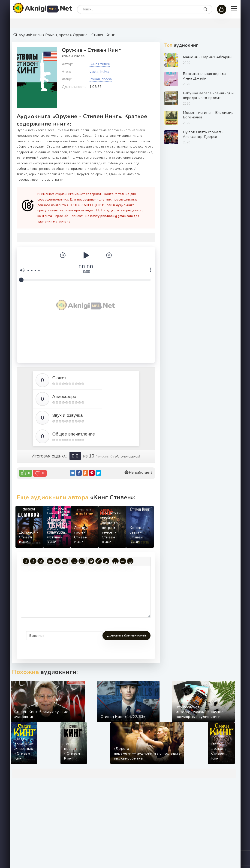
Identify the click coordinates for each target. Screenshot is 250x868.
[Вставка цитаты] (115, 561)
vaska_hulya (99, 72)
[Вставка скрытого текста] (130, 561)
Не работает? (139, 473)
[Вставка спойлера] (123, 561)
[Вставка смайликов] (91, 561)
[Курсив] (33, 561)
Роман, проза (73, 56)
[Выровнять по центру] (57, 561)
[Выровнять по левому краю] (50, 561)
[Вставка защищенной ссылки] (106, 561)
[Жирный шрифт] (26, 561)
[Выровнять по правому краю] (65, 561)
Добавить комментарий (45, 636)
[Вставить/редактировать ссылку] (99, 561)
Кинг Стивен (100, 64)
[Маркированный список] (74, 561)
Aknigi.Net (48, 8)
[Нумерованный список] (82, 561)
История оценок (127, 456)
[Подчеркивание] (41, 561)
